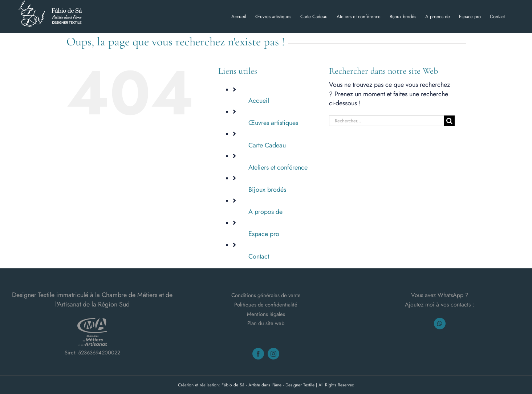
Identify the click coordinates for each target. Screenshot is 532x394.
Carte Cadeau (267, 145)
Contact (259, 256)
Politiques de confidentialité (266, 304)
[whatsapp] (440, 323)
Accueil (259, 101)
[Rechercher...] (387, 121)
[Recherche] (449, 121)
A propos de (265, 212)
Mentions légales (266, 314)
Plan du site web (266, 323)
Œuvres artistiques (273, 123)
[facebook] (258, 354)
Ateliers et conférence (278, 167)
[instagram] (273, 354)
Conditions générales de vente (266, 295)
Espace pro (264, 234)
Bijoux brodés (267, 190)
